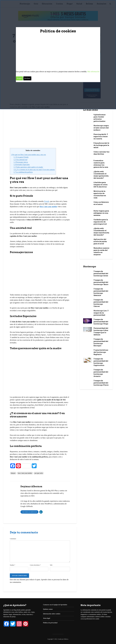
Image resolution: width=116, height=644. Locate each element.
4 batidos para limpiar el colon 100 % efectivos (101, 185)
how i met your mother (25, 473)
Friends (47, 201)
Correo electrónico (35, 565)
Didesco (66, 639)
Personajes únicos (21, 162)
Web (51, 565)
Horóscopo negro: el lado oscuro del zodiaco (101, 128)
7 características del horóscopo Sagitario (101, 352)
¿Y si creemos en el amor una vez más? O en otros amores (34, 169)
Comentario (13, 539)
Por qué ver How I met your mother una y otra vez (28, 155)
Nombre (12, 565)
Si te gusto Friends (21, 157)
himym (13, 473)
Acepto (19, 78)
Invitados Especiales (22, 164)
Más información (93, 72)
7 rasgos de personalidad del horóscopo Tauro (101, 282)
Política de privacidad (50, 623)
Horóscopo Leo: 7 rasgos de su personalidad (101, 313)
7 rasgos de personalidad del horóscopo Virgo (101, 322)
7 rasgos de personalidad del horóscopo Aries (101, 274)
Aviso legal (47, 618)
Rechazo (27, 78)
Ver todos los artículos (29, 512)
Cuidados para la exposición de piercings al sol (101, 222)
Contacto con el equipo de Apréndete (55, 605)
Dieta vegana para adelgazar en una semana (101, 213)
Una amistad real (20, 160)
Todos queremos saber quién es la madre (28, 167)
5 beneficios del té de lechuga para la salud (101, 145)
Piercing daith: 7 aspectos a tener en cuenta (101, 137)
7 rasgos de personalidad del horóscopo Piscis (101, 383)
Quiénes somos (48, 609)
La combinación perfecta (23, 172)
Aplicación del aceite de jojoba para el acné (100, 241)
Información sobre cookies (52, 614)
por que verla (39, 473)
